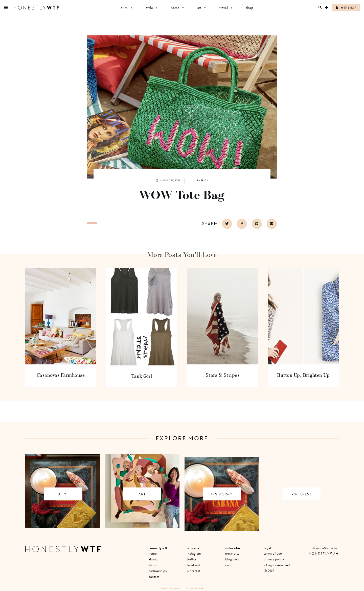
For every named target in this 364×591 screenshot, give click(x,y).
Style (152, 8)
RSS (227, 565)
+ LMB (201, 589)
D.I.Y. (127, 8)
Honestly (324, 554)
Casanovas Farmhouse (61, 375)
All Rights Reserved (277, 565)
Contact (154, 577)
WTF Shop (346, 8)
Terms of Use (273, 553)
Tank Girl (142, 376)
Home (178, 8)
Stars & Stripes (223, 375)
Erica (204, 181)
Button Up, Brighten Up (303, 375)
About (153, 559)
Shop (249, 8)
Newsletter (233, 553)
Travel (226, 8)
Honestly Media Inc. (171, 589)
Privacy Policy (274, 559)
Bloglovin (232, 559)
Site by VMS (192, 589)
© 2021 (270, 571)
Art (202, 8)
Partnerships (157, 571)
